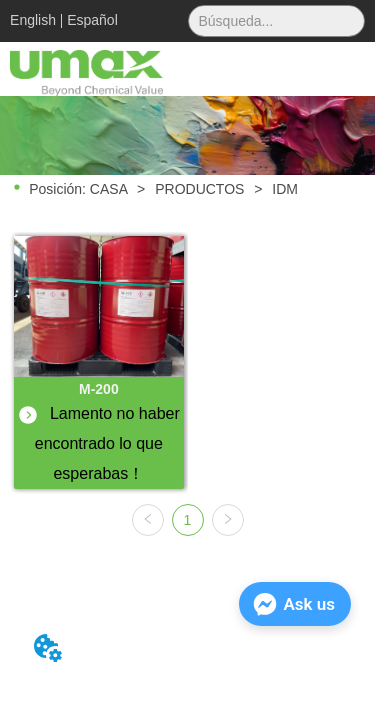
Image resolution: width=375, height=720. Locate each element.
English (33, 20)
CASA (108, 189)
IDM (283, 189)
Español (92, 20)
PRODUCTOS (199, 189)
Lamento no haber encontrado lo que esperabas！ (101, 443)
